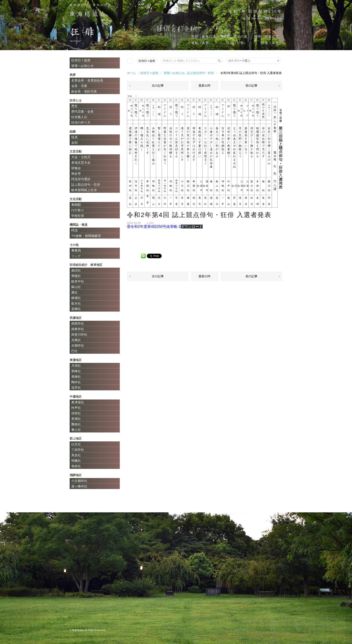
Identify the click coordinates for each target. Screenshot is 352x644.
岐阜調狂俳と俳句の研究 (91, 5)
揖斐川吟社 (79, 334)
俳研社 (76, 413)
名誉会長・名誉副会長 (87, 80)
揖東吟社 (78, 329)
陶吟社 (76, 382)
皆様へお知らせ (174, 73)
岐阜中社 (78, 281)
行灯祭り (78, 210)
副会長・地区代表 (84, 91)
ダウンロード (192, 227)
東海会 (88, 14)
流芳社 (76, 388)
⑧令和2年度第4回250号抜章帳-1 (154, 227)
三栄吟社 (78, 450)
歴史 (74, 106)
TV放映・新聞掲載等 (86, 236)
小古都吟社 (79, 481)
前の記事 (251, 86)
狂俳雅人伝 (79, 117)
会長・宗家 (79, 86)
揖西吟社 (78, 323)
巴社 (74, 351)
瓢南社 (76, 424)
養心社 (76, 430)
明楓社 (76, 461)
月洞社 (76, 366)
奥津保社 (78, 402)
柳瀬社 (76, 298)
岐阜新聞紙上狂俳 (84, 190)
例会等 (76, 174)
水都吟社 (78, 345)
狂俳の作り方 (81, 122)
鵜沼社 (76, 270)
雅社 (74, 292)
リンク (76, 256)
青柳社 (76, 377)
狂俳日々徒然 (147, 61)
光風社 (76, 340)
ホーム (131, 73)
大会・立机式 (81, 157)
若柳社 (76, 309)
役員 (74, 137)
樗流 (74, 230)
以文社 (76, 444)
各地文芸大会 (81, 163)
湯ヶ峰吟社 (79, 486)
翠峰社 (76, 371)
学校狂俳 (78, 216)
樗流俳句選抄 (81, 179)
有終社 (76, 466)
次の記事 (158, 86)
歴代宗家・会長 (82, 111)
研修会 (76, 168)
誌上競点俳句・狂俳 (201, 73)
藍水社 (76, 303)
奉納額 (76, 205)
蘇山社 (76, 287)
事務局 (76, 250)
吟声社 (76, 408)
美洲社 (76, 419)
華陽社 (76, 276)
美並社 (76, 455)
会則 (74, 143)
